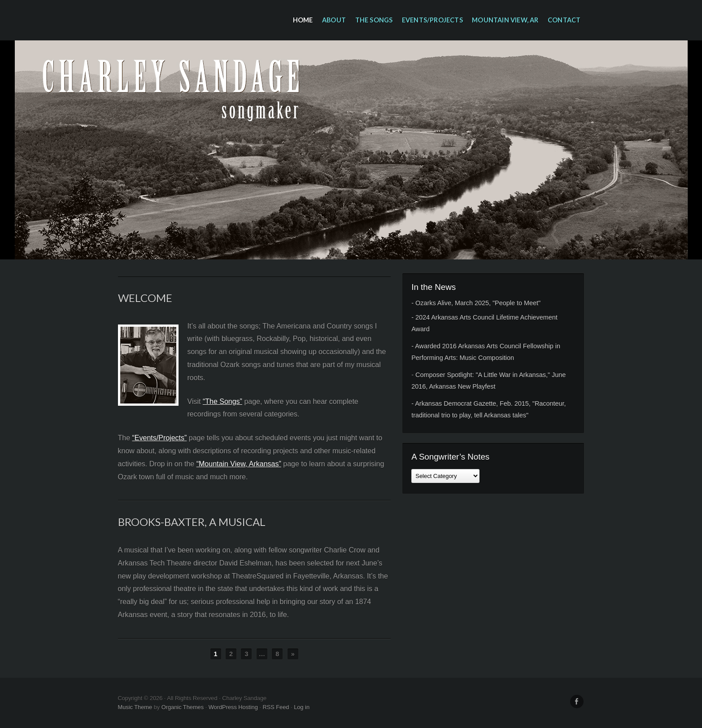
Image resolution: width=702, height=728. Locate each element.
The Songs (374, 20)
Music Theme (135, 707)
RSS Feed (276, 707)
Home (303, 20)
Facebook (577, 702)
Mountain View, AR (505, 20)
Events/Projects (432, 20)
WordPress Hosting (233, 707)
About (334, 20)
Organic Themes (183, 707)
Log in (302, 707)
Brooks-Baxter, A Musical (192, 522)
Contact (564, 20)
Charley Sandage (351, 150)
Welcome (145, 298)
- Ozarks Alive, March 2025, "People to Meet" (476, 303)
